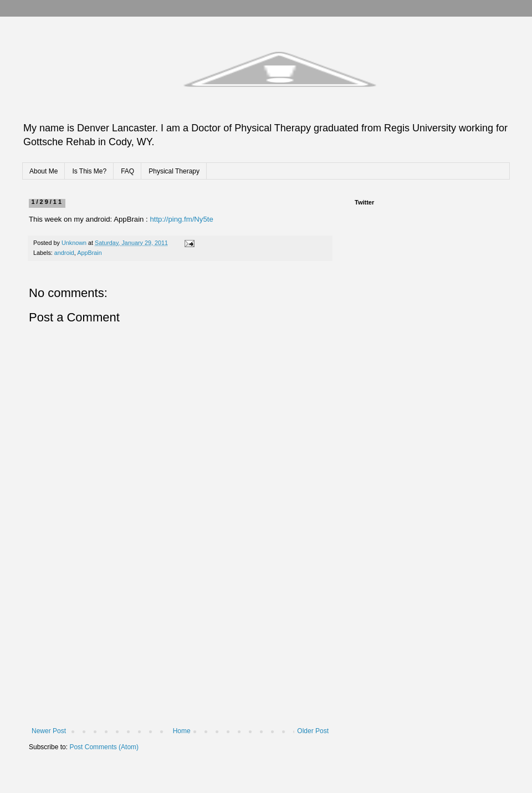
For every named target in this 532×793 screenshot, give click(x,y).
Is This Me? (89, 171)
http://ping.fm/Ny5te (181, 219)
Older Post (313, 731)
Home (182, 731)
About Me (44, 171)
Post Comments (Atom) (104, 747)
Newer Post (49, 731)
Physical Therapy (174, 171)
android (64, 253)
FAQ (127, 171)
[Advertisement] (180, 644)
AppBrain (89, 253)
